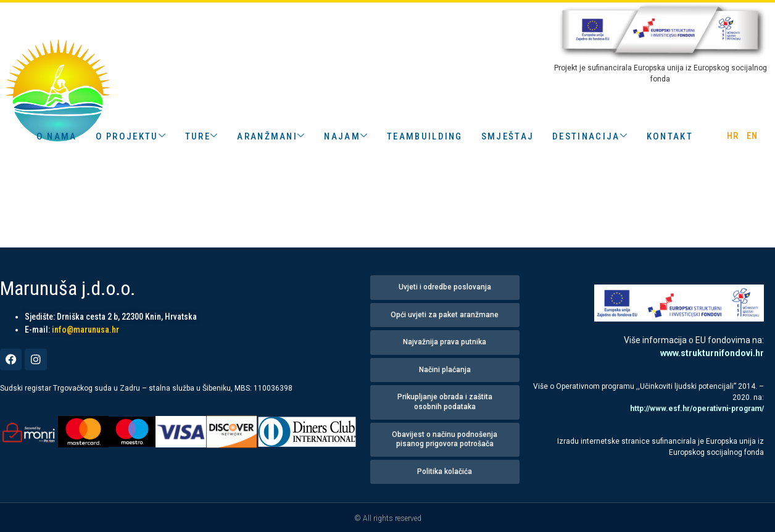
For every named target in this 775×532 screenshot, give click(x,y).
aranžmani (271, 136)
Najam (346, 136)
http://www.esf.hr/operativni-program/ (697, 409)
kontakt (670, 136)
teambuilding (425, 136)
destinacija (590, 136)
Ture (202, 136)
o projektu (131, 136)
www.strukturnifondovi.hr (712, 353)
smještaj (508, 136)
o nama (57, 136)
